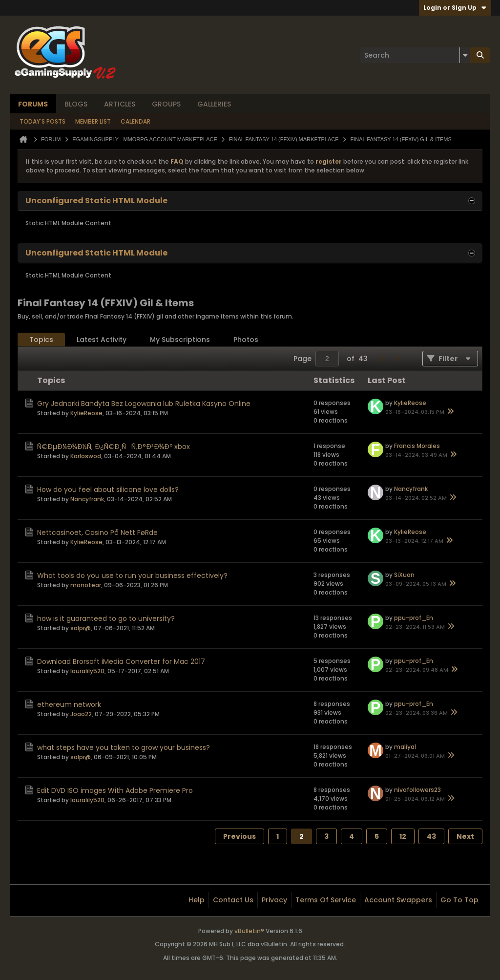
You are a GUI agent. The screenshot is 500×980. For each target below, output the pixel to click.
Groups (166, 104)
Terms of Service (326, 900)
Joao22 (81, 714)
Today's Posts (42, 121)
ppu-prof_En (414, 618)
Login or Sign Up (455, 8)
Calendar (135, 121)
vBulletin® (249, 931)
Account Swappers (398, 900)
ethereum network (69, 704)
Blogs (76, 104)
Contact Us (233, 900)
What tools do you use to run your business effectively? (132, 575)
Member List (93, 121)
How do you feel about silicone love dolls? (108, 490)
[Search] (415, 55)
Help (197, 900)
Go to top (459, 900)
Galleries (214, 104)
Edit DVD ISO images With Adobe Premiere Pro (115, 790)
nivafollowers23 (417, 790)
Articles (120, 104)
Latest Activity (102, 340)
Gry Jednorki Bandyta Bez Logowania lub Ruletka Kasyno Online (144, 404)
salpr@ (81, 628)
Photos (246, 340)
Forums (33, 104)
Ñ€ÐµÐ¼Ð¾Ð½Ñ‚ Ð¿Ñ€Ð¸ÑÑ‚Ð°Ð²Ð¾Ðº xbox (114, 447)
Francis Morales (417, 446)
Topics (41, 340)
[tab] (41, 340)
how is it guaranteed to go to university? (106, 618)
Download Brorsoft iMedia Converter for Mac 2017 (121, 661)
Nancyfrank (87, 499)
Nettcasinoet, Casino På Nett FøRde (97, 533)
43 (431, 836)
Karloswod (86, 456)
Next (465, 836)
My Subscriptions (180, 340)
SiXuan (404, 575)
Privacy (274, 900)
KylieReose (86, 413)
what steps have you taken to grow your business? (124, 747)
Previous (240, 836)
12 (403, 836)
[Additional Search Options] (465, 55)
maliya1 (405, 747)
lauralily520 (87, 671)
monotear (86, 585)
